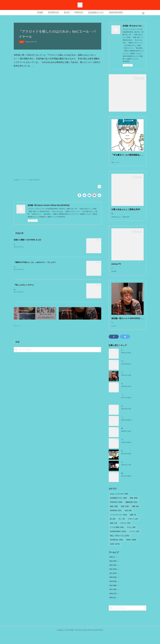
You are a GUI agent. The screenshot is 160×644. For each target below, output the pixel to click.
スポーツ (133, 529)
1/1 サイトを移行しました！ (131, 360)
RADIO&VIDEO (116, 13)
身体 (113, 533)
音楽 (125, 516)
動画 (134, 508)
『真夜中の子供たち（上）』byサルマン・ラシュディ (35, 262)
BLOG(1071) (36, 180)
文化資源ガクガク (96, 13)
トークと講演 (117, 537)
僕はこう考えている (120, 546)
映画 (114, 516)
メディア (125, 533)
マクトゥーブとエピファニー (131, 394)
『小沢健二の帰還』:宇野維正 (131, 405)
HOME (40, 13)
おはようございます (119, 504)
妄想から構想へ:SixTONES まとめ (27, 240)
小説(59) (16, 180)
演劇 (135, 516)
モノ (122, 529)
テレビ (131, 537)
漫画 (133, 525)
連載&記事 (131, 512)
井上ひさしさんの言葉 (129, 438)
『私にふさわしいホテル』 (24, 285)
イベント (134, 541)
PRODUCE (116, 512)
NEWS (131, 550)
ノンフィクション (118, 525)
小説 (21, 42)
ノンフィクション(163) (26, 180)
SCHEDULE (53, 13)
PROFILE (79, 13)
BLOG (67, 13)
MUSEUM (116, 520)
